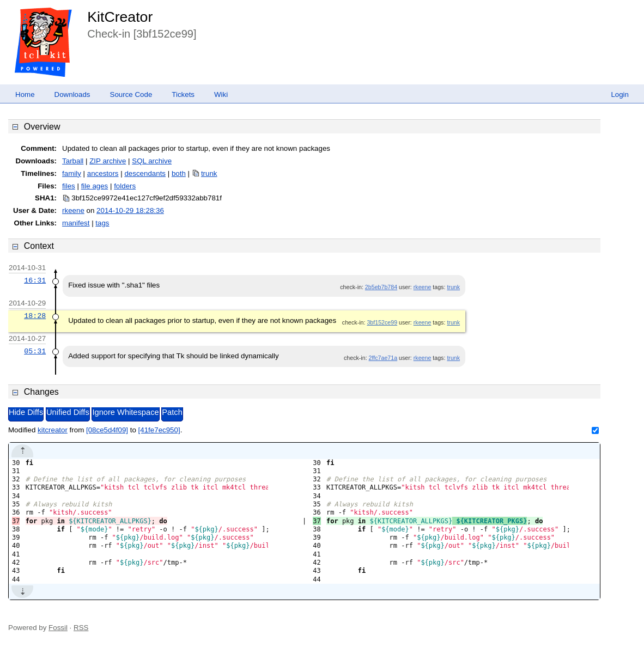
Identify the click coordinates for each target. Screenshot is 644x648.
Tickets (183, 94)
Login (620, 94)
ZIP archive (108, 161)
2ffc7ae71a (383, 358)
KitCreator (120, 17)
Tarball (73, 161)
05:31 (35, 351)
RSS (81, 628)
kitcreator (53, 430)
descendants (145, 173)
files (69, 186)
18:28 (35, 316)
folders (125, 186)
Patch (172, 412)
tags (102, 223)
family (72, 173)
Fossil (58, 628)
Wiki (221, 94)
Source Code (131, 94)
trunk (209, 173)
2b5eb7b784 (381, 287)
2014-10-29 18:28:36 (130, 210)
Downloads (72, 94)
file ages (95, 186)
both (179, 173)
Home (25, 94)
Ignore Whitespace (125, 412)
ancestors (103, 173)
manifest (76, 223)
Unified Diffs (68, 412)
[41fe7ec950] (159, 430)
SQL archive (152, 161)
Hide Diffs (26, 412)
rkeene (73, 210)
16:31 (35, 280)
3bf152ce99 (382, 322)
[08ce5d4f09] (107, 430)
